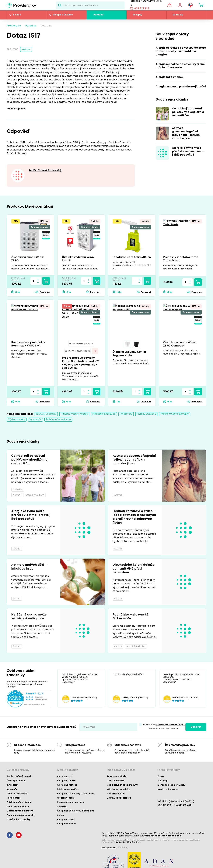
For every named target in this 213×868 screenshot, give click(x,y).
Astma (26, 49)
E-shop (17, 15)
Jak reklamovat (116, 781)
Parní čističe (14, 798)
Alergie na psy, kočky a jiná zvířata (76, 794)
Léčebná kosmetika (18, 794)
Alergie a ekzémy (63, 15)
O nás (161, 776)
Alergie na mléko (66, 781)
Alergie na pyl (65, 776)
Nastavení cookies (168, 789)
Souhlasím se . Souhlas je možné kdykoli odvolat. (164, 727)
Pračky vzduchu (146, 414)
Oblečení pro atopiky (19, 820)
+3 (95, 351)
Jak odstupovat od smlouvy (123, 785)
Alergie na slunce (67, 824)
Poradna (98, 15)
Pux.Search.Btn (60, 5)
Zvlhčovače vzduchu (58, 420)
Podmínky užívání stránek (128, 842)
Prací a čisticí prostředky (21, 815)
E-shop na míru (109, 848)
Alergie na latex (66, 820)
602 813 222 (142, 9)
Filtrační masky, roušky (74, 414)
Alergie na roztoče (67, 785)
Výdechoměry (17, 420)
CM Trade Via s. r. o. (132, 833)
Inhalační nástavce (104, 414)
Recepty (137, 15)
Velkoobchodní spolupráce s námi (163, 836)
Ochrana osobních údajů (171, 785)
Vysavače (35, 420)
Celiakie (62, 807)
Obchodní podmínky (119, 789)
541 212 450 (185, 805)
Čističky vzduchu (46, 414)
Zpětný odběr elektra (119, 798)
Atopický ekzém (66, 798)
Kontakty (178, 15)
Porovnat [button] (45, 292)
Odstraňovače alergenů (20, 811)
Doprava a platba (117, 776)
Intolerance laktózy (68, 789)
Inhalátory (126, 414)
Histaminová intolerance (71, 802)
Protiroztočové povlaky (175, 414)
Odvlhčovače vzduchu (19, 802)
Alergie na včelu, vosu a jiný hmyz (76, 811)
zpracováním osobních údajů (170, 725)
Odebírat (196, 727)
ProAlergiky (14, 26)
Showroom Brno (116, 794)
